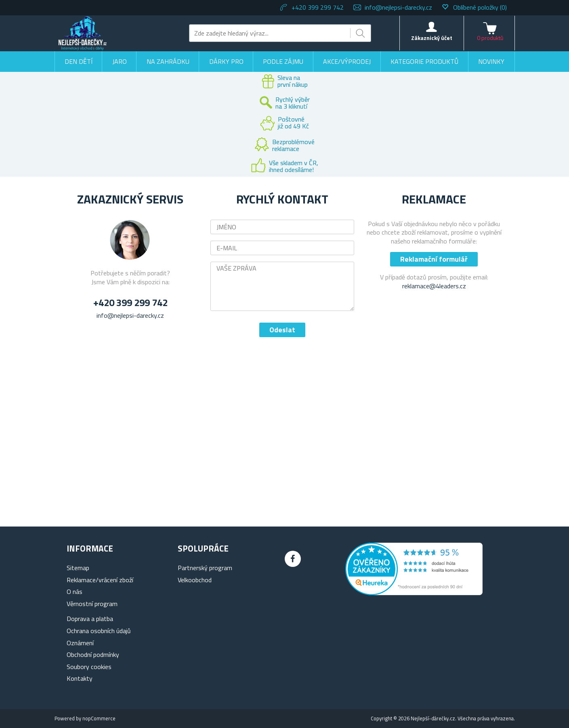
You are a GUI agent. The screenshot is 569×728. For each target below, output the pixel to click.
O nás (75, 592)
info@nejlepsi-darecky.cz (398, 7)
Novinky (491, 61)
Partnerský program (205, 568)
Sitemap (78, 568)
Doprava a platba (90, 619)
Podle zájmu (283, 61)
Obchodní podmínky (93, 655)
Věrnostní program (92, 604)
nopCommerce (99, 718)
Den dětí (79, 61)
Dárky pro (226, 61)
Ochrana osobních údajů (99, 631)
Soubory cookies (89, 667)
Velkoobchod (195, 580)
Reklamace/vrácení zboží (100, 580)
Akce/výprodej (347, 61)
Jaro (120, 61)
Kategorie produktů (424, 61)
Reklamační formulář (434, 259)
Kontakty (80, 678)
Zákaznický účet (432, 38)
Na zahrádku (168, 61)
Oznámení (80, 643)
